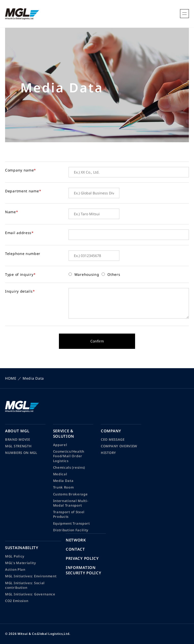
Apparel (60, 445)
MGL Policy (15, 556)
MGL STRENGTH (18, 446)
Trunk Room (63, 487)
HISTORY (108, 453)
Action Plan (15, 569)
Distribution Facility (71, 530)
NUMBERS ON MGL (21, 453)
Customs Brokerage (70, 494)
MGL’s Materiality (21, 563)
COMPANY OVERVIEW (119, 446)
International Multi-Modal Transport (71, 503)
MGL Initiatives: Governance (30, 594)
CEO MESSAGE (113, 439)
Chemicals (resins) (69, 467)
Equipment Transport (71, 523)
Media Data (63, 481)
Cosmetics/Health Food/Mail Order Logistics (69, 456)
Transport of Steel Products (69, 514)
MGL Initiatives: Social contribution (25, 585)
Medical (60, 474)
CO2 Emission (17, 601)
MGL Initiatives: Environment (31, 576)
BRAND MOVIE (18, 439)
